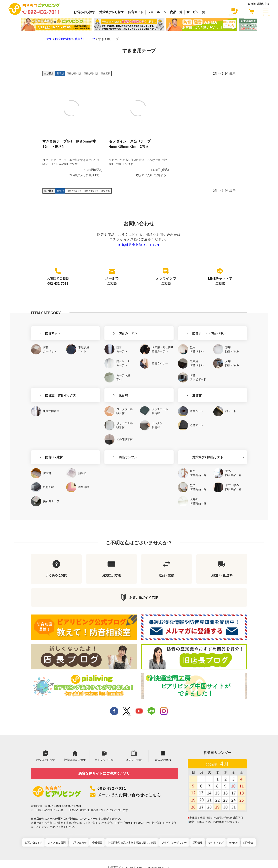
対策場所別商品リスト (196, 439)
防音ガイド (136, 12)
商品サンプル (117, 439)
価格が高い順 (91, 73)
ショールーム (157, 12)
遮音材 (186, 381)
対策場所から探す (112, 12)
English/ (253, 4)
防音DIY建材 (63, 39)
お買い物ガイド (41, 835)
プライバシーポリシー (173, 835)
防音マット (42, 323)
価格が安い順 (74, 73)
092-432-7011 (114, 781)
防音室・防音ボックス (49, 381)
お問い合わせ (83, 835)
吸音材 (112, 381)
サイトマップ (212, 835)
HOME (48, 39)
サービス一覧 (196, 12)
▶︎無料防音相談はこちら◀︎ (139, 245)
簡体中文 (264, 4)
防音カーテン (117, 323)
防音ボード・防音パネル (198, 323)
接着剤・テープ (85, 39)
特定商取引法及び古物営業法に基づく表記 (133, 835)
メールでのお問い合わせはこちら (135, 788)
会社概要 (100, 835)
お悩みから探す (84, 12)
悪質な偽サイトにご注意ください (104, 765)
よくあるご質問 (63, 835)
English (227, 835)
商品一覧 (176, 12)
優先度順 (105, 73)
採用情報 (195, 835)
